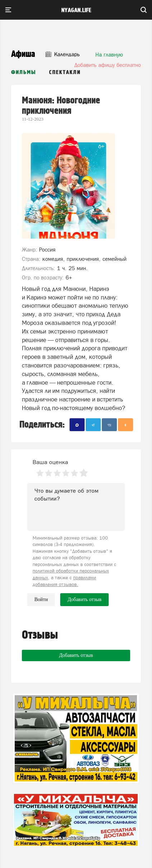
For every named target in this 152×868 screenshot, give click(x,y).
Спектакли (65, 72)
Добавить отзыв (76, 655)
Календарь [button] (63, 54)
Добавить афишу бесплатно (108, 65)
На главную (109, 55)
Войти (41, 599)
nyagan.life (76, 10)
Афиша (23, 54)
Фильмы (24, 72)
